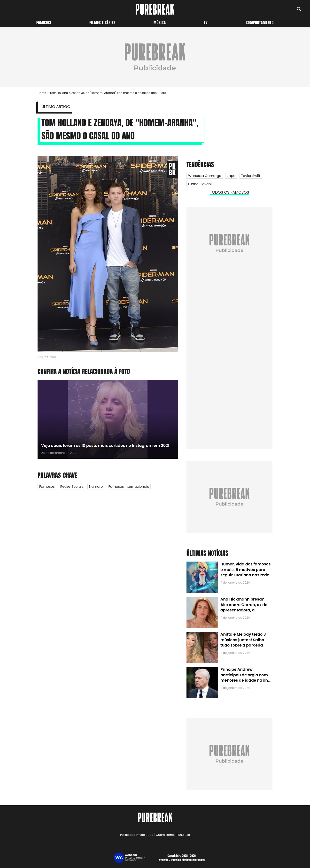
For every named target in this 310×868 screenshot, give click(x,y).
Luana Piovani (200, 184)
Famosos (44, 23)
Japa (231, 176)
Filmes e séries (102, 23)
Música (160, 23)
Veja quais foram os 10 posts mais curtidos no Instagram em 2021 (105, 445)
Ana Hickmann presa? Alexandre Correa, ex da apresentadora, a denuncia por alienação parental (244, 610)
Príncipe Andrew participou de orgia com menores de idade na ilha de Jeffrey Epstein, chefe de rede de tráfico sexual (245, 680)
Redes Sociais (72, 487)
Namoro (96, 487)
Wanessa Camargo (205, 176)
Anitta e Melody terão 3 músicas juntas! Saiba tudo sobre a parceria (243, 640)
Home (42, 93)
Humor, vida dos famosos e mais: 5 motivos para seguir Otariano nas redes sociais (246, 572)
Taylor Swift (251, 176)
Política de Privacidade (137, 835)
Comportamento (260, 23)
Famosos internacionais (129, 487)
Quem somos (166, 835)
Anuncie (184, 835)
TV (206, 23)
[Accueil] (155, 9)
